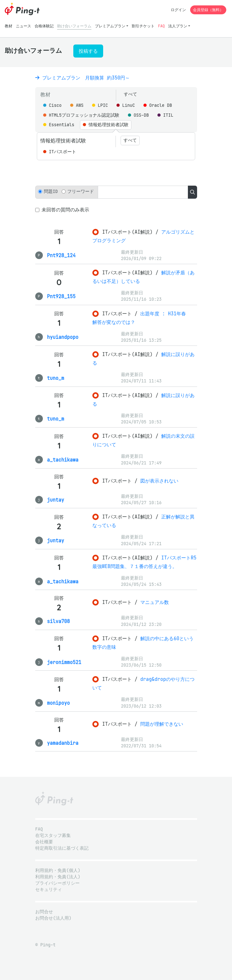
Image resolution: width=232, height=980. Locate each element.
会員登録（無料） (208, 10)
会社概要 (44, 842)
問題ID (51, 192)
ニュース (23, 26)
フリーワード (81, 192)
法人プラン (178, 26)
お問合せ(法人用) (53, 918)
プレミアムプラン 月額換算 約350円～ (83, 78)
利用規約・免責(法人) (58, 877)
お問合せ (44, 912)
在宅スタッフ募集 (53, 836)
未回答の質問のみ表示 (65, 210)
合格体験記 (44, 26)
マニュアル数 (155, 602)
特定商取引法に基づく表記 (62, 848)
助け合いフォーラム (74, 26)
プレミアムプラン (110, 26)
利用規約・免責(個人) (58, 870)
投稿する (88, 51)
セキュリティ (49, 890)
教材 (9, 26)
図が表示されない (159, 481)
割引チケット (143, 26)
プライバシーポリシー (57, 883)
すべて (130, 94)
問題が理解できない (162, 724)
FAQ (161, 26)
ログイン (178, 10)
